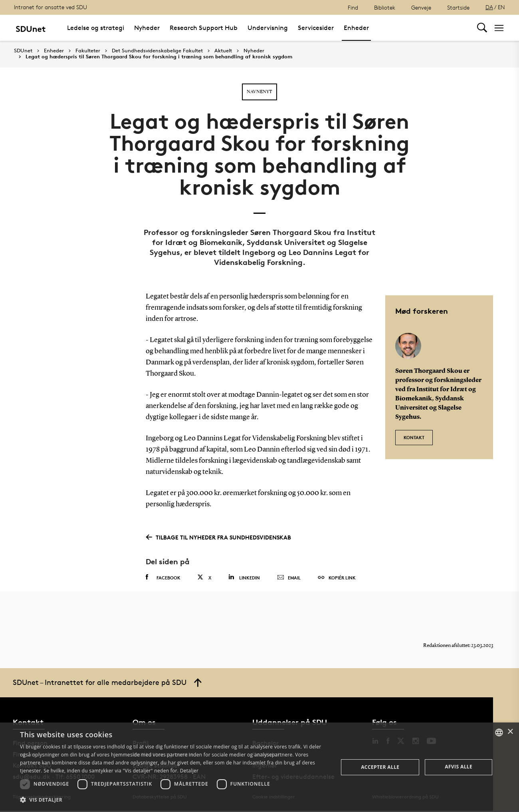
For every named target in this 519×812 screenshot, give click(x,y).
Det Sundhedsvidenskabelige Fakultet (157, 51)
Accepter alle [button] (380, 767)
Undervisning (268, 28)
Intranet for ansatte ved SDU (51, 7)
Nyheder (147, 28)
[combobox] (499, 732)
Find (353, 7)
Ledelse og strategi (96, 28)
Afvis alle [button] (459, 767)
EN (501, 7)
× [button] (510, 732)
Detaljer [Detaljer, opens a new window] (189, 771)
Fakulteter (88, 51)
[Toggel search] (482, 28)
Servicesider (316, 28)
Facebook (163, 577)
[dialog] (259, 767)
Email (289, 578)
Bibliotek (385, 7)
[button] (174, 800)
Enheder (356, 28)
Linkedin (244, 577)
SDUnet (23, 51)
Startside (458, 7)
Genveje (421, 7)
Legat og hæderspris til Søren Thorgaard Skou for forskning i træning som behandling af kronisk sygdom (159, 57)
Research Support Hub (204, 28)
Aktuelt (223, 51)
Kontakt (414, 437)
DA (489, 7)
